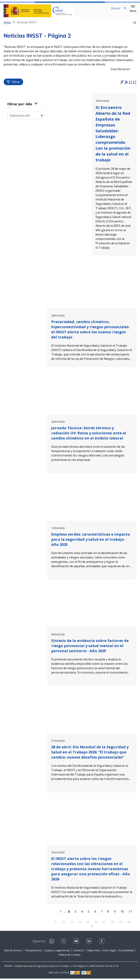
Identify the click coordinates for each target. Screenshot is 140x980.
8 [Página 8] (108, 913)
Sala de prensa (12, 952)
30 (129, 923)
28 (113, 923)
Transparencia (33, 952)
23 (72, 923)
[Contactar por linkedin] (89, 944)
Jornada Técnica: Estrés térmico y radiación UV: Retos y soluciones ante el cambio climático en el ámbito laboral (89, 436)
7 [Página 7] (102, 913)
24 (80, 923)
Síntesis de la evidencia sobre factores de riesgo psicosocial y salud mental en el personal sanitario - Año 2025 (91, 648)
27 (104, 923)
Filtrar (13, 85)
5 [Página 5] (89, 913)
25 (88, 923)
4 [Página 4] (82, 913)
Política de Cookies (69, 956)
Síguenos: (39, 943)
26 (96, 923)
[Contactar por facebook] (102, 944)
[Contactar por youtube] (77, 944)
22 (63, 923)
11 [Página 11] (131, 913)
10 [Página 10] (122, 913)
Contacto (78, 952)
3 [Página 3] (76, 913)
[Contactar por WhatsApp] (52, 944)
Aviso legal (109, 952)
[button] (133, 9)
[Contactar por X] (64, 944)
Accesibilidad (126, 952)
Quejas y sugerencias (57, 952)
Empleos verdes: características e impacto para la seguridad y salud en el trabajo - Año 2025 (91, 542)
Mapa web (93, 952)
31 (92, 928)
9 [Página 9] (115, 913)
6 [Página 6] (95, 913)
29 (121, 923)
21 (55, 923)
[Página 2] (69, 913)
